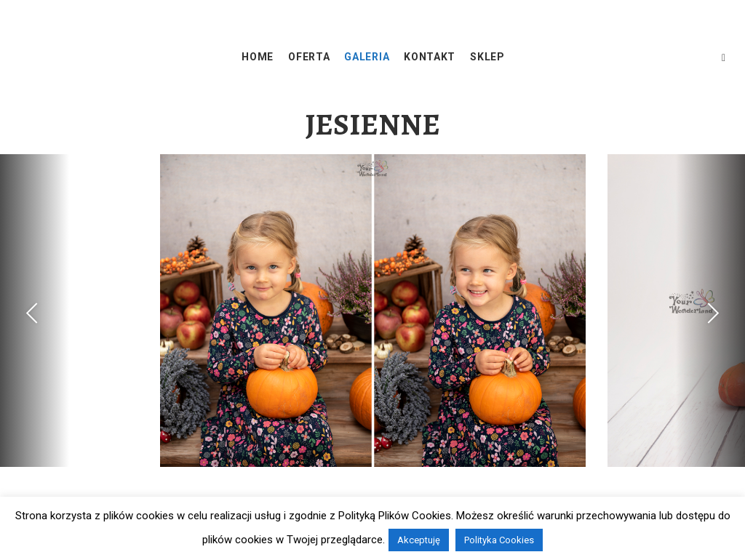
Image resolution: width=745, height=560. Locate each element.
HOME (258, 57)
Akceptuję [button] (419, 540)
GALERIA (367, 57)
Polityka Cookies (499, 540)
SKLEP (487, 57)
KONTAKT (430, 57)
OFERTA (309, 57)
